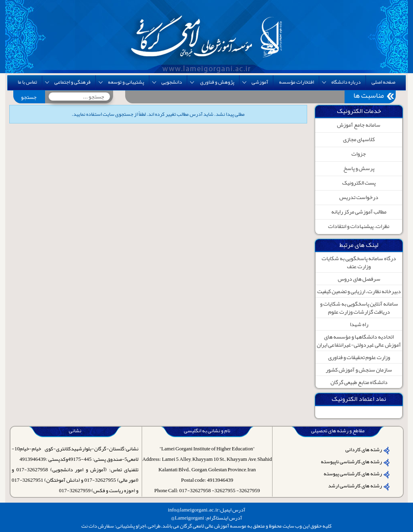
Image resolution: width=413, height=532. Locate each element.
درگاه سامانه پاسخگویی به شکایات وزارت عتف (359, 262)
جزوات (359, 154)
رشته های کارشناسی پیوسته (353, 474)
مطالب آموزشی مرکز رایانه (359, 212)
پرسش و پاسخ (359, 168)
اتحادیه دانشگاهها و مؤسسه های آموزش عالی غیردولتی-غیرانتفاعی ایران (359, 341)
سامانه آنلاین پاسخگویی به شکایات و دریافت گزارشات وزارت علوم (359, 308)
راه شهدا (359, 324)
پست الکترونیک (359, 183)
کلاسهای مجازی (359, 139)
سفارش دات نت (98, 526)
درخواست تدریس (359, 197)
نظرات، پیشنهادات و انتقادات (359, 226)
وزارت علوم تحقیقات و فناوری (359, 357)
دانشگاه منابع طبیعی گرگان (359, 382)
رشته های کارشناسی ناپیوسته (351, 462)
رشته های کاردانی (364, 450)
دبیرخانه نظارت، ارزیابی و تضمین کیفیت (359, 291)
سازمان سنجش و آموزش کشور (359, 370)
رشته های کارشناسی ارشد (355, 486)
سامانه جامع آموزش (359, 125)
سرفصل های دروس (359, 279)
